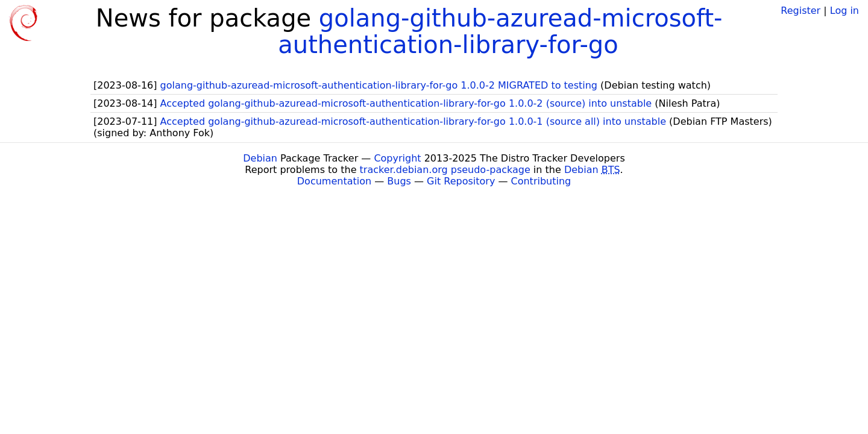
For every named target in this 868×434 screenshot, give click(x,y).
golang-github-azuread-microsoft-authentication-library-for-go (500, 31)
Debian (260, 158)
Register (800, 11)
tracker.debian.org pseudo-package (445, 170)
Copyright (397, 158)
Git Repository (461, 181)
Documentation (334, 181)
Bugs (399, 181)
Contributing (541, 181)
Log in (844, 11)
